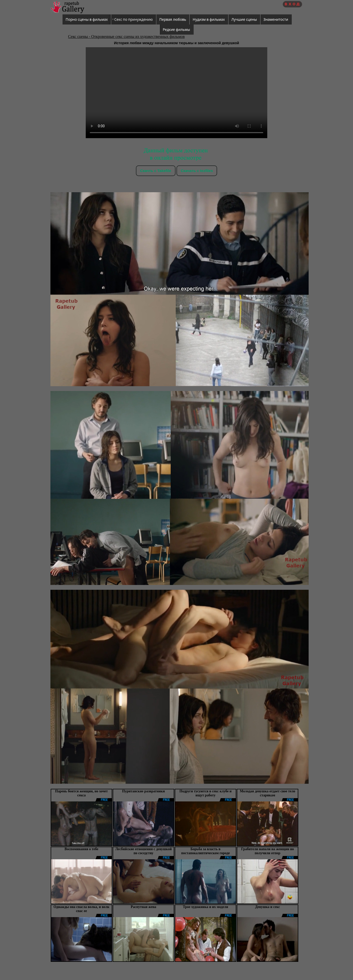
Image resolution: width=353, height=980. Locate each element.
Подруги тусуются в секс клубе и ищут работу (206, 793)
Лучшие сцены (244, 19)
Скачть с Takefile (156, 171)
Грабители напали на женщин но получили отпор (267, 851)
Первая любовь (173, 19)
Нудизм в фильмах (209, 19)
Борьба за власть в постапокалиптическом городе (206, 851)
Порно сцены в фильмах (87, 19)
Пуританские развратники (143, 791)
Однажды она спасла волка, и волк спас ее (81, 909)
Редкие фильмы (176, 29)
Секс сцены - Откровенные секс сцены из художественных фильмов (126, 36)
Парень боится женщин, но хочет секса (82, 793)
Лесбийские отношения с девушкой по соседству (143, 851)
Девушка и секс (268, 907)
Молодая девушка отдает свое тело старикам (268, 793)
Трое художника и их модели (205, 907)
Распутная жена (143, 907)
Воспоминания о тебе (81, 849)
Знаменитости (276, 19)
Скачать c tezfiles (197, 171)
